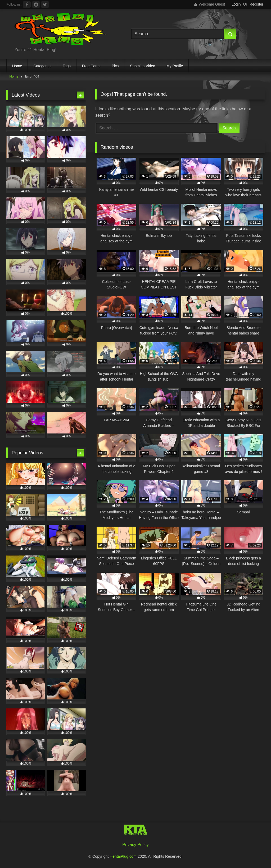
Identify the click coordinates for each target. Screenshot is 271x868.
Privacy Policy (135, 845)
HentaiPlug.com (124, 856)
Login (236, 4)
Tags (67, 66)
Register (256, 4)
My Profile (175, 66)
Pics (115, 66)
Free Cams (91, 66)
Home (17, 66)
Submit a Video (143, 66)
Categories (42, 66)
